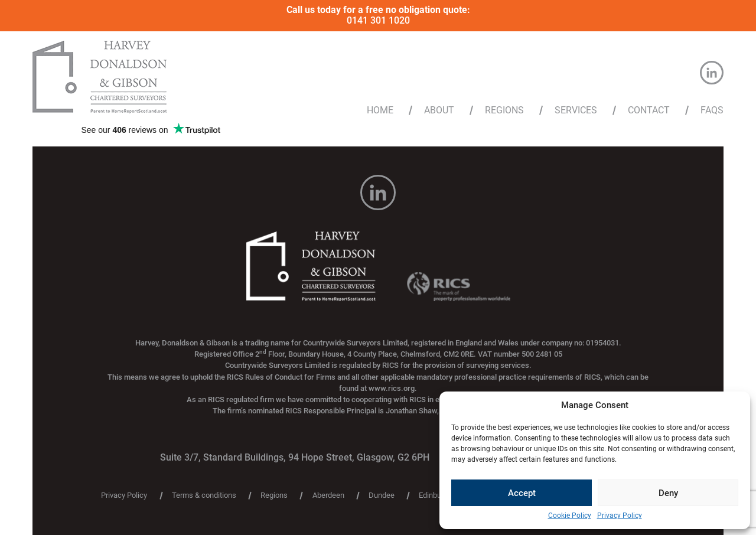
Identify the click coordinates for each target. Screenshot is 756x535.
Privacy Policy (620, 516)
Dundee (382, 496)
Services (576, 110)
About (439, 110)
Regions (504, 110)
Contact (649, 110)
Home (380, 110)
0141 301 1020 (378, 20)
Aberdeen (328, 496)
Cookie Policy (570, 516)
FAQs (712, 110)
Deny (668, 493)
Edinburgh (435, 496)
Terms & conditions (204, 496)
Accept (522, 493)
